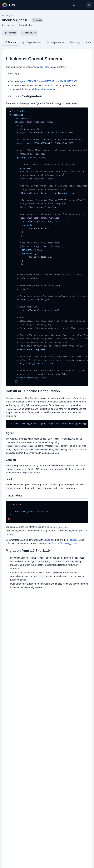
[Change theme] (74, 5)
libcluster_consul (16, 20)
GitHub (8, 760)
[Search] (82, 5)
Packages (7, 16)
